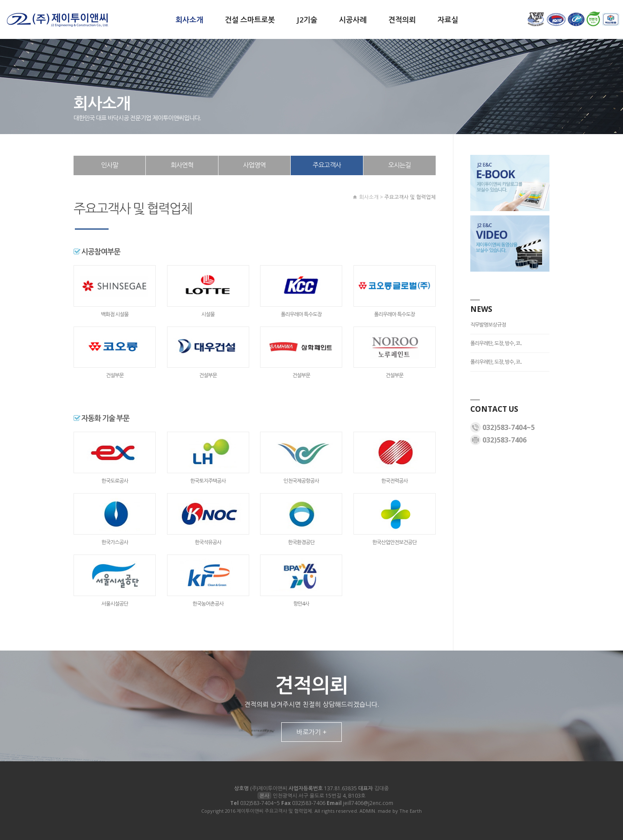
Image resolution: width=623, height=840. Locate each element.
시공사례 (353, 20)
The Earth (411, 811)
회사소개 (189, 20)
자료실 (448, 20)
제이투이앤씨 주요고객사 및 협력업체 (57, 20)
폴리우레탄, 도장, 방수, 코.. (496, 343)
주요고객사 (327, 165)
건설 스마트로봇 (250, 20)
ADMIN (367, 811)
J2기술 (307, 20)
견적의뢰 (402, 20)
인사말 (110, 165)
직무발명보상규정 (488, 325)
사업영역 (254, 165)
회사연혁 (182, 165)
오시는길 (399, 165)
